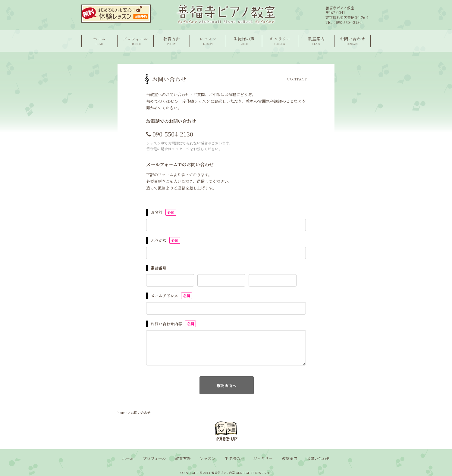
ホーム (99, 41)
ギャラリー (280, 41)
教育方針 (172, 41)
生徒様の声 (244, 41)
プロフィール (135, 41)
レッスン (208, 41)
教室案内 (316, 41)
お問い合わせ (352, 41)
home (122, 412)
